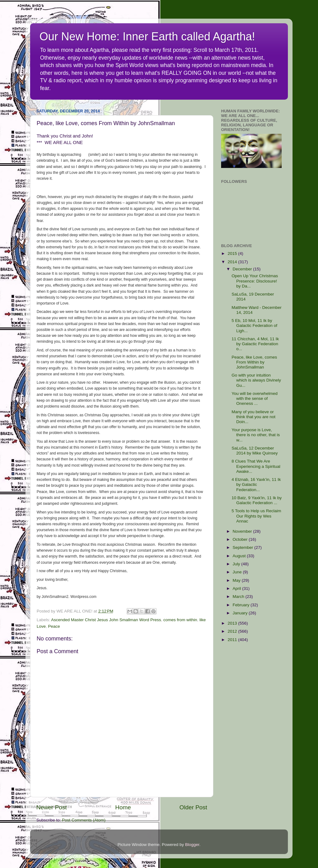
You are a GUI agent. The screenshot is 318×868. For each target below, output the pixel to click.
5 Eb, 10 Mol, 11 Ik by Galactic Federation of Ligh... (254, 325)
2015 (233, 253)
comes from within (180, 620)
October (241, 539)
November (243, 531)
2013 (233, 623)
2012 (233, 631)
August (240, 556)
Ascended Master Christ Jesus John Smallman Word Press (106, 620)
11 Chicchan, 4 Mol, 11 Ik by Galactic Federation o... (255, 344)
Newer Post (52, 807)
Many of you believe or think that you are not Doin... (254, 417)
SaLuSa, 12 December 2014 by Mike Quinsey (255, 451)
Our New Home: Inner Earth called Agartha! (147, 36)
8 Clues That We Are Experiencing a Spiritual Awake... (256, 466)
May (237, 580)
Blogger (192, 845)
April (237, 588)
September (243, 547)
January (241, 613)
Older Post (193, 807)
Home (123, 807)
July (237, 564)
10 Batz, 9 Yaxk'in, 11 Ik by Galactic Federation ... (257, 500)
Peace (54, 626)
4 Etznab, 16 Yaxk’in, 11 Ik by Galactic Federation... (256, 484)
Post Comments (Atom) (84, 820)
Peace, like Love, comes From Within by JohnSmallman (254, 362)
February (242, 605)
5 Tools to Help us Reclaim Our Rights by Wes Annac (257, 516)
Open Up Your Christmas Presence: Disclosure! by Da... (255, 281)
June (238, 572)
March (239, 597)
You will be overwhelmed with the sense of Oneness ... (255, 398)
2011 (233, 640)
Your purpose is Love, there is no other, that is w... (256, 435)
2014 (233, 262)
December (243, 269)
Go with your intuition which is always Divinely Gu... (256, 380)
